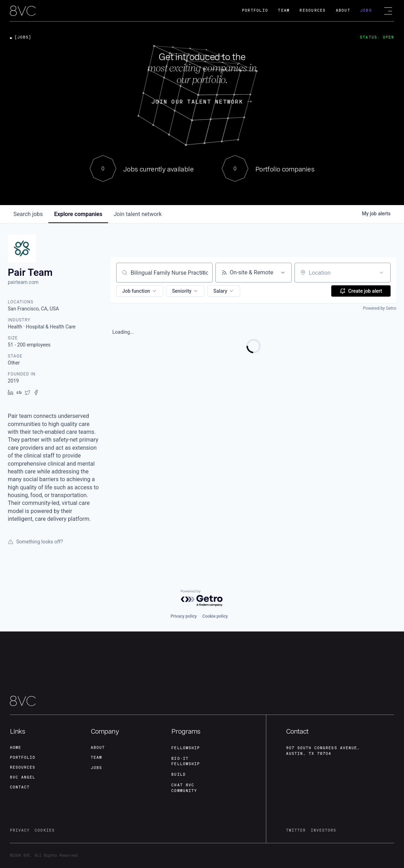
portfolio (23, 758)
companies (78, 214)
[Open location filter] (381, 273)
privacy (20, 830)
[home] (23, 11)
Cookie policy (215, 616)
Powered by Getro (380, 308)
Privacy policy (184, 616)
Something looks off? (35, 542)
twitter (296, 830)
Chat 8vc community (184, 788)
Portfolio (255, 10)
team (96, 758)
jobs (28, 214)
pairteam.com (23, 282)
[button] (140, 291)
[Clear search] (203, 273)
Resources (313, 10)
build (178, 774)
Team (284, 10)
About (343, 10)
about (98, 748)
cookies (44, 830)
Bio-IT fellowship (186, 761)
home (16, 748)
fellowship (186, 748)
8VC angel (23, 777)
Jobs (366, 10)
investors (323, 830)
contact (20, 787)
